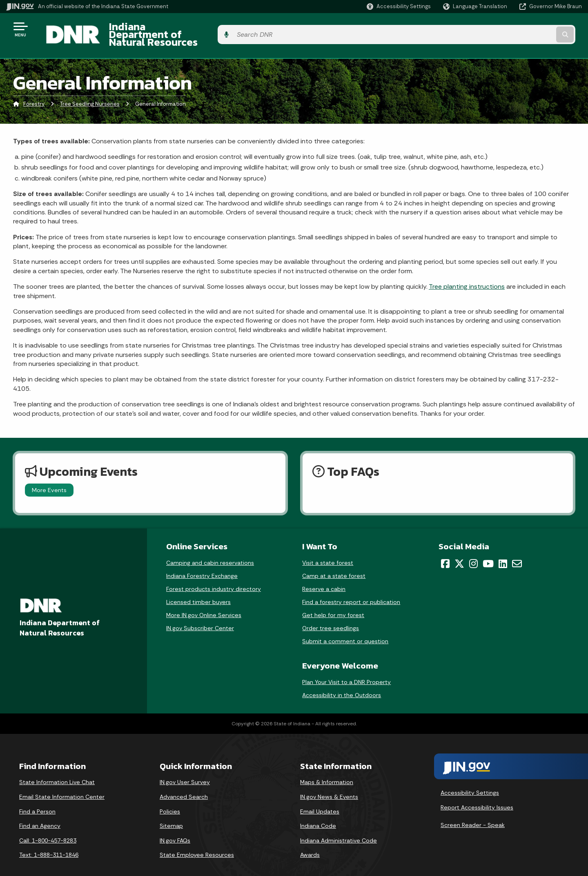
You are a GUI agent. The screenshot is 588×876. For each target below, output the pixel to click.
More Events (49, 477)
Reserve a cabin (324, 577)
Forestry (34, 92)
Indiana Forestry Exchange (202, 564)
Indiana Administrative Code (339, 828)
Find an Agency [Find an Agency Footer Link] (40, 814)
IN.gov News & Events (329, 784)
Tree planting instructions (467, 274)
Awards (310, 843)
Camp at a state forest (334, 564)
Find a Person (37, 799)
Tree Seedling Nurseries (90, 92)
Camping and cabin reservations (210, 551)
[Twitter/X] (459, 551)
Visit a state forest (328, 551)
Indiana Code (318, 814)
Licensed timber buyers (198, 590)
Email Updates (320, 799)
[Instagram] (473, 551)
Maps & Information (327, 770)
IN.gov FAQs (175, 828)
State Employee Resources (197, 843)
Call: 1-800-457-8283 (48, 828)
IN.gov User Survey (185, 770)
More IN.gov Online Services (204, 603)
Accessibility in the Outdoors (342, 683)
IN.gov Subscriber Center (200, 616)
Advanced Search (184, 784)
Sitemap (171, 814)
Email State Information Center (62, 784)
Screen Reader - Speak (473, 813)
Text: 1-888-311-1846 (49, 843)
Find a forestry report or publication (351, 590)
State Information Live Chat (57, 770)
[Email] (517, 551)
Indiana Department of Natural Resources (198, 29)
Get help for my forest (333, 603)
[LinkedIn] (503, 551)
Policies (170, 799)
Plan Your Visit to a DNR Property (346, 670)
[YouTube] (488, 551)
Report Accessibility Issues (477, 795)
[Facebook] (445, 551)
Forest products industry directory (214, 577)
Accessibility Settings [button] (470, 780)
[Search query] (515, 29)
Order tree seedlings (331, 616)
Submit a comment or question (345, 629)
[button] (399, 6)
